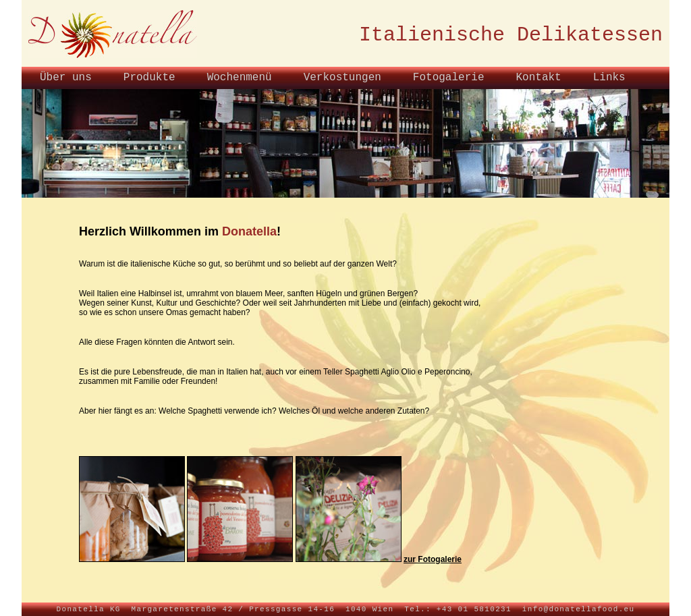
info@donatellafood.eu (579, 609)
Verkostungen (342, 78)
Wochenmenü (240, 78)
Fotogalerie (449, 78)
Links (609, 78)
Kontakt (538, 78)
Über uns (66, 78)
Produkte (149, 78)
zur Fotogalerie (433, 559)
